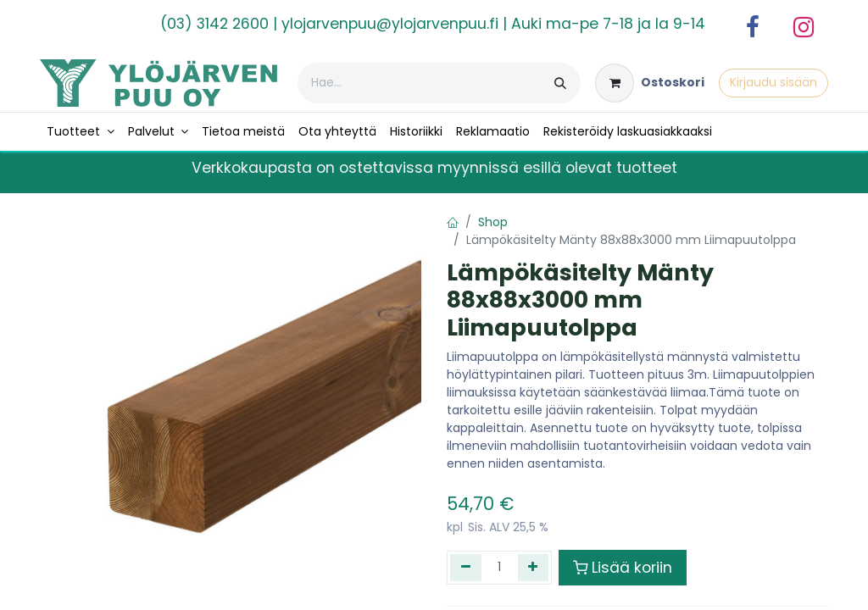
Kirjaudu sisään (773, 82)
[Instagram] (804, 27)
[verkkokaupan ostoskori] (650, 83)
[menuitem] (81, 132)
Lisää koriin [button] (623, 568)
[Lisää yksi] (534, 568)
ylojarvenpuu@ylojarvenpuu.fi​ (390, 24)
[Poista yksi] (466, 568)
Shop (493, 222)
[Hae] (560, 83)
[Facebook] (753, 27)
